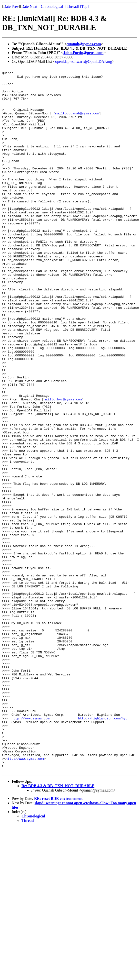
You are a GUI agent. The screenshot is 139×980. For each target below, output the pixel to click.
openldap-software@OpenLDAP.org (84, 61)
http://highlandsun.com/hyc (103, 848)
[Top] (84, 6)
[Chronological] (52, 6)
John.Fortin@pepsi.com (83, 53)
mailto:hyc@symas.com (63, 465)
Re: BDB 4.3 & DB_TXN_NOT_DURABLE (58, 926)
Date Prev (11, 6)
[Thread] (72, 6)
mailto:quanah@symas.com (77, 122)
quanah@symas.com (84, 44)
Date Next (29, 6)
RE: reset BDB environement (58, 939)
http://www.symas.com (30, 848)
